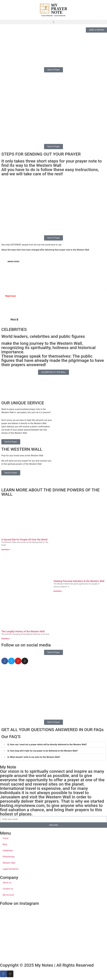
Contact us (8, 889)
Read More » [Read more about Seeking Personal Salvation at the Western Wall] (58, 591)
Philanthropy (9, 857)
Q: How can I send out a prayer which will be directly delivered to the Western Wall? (47, 745)
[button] (53, 22)
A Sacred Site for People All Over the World (24, 540)
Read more (11, 296)
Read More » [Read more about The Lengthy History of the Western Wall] (6, 639)
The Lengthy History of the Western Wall (23, 631)
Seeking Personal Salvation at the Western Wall (79, 581)
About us (7, 883)
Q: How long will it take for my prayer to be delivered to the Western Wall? (43, 751)
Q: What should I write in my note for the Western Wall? (34, 757)
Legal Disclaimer (11, 869)
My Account (8, 895)
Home (6, 838)
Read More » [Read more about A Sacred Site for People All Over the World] (6, 550)
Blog (5, 844)
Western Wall (9, 863)
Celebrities (8, 851)
